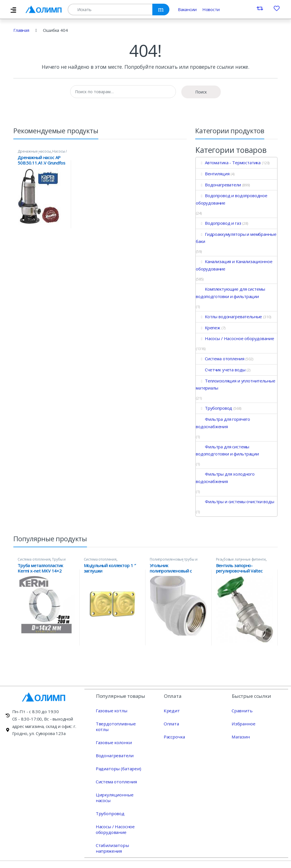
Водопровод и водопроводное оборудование (232, 199)
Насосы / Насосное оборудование (42, 153)
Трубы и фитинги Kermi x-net (42, 561)
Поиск (201, 92)
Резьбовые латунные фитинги (241, 559)
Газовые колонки (113, 736)
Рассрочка (174, 736)
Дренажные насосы (34, 151)
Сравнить (241, 710)
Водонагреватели (218, 185)
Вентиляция (213, 174)
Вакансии (187, 9)
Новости (211, 9)
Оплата (171, 723)
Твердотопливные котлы (121, 723)
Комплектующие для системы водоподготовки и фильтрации (230, 293)
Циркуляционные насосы (121, 789)
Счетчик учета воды (221, 370)
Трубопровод (214, 408)
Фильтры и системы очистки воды (235, 501)
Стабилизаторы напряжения (112, 836)
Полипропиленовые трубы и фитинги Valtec (173, 561)
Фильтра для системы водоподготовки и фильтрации (227, 450)
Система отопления (220, 359)
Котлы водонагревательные (229, 317)
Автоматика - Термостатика (228, 163)
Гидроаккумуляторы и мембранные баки (236, 238)
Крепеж (208, 328)
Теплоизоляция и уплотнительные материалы (235, 384)
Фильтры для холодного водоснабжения (225, 478)
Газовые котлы (111, 710)
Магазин (240, 736)
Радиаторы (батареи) (118, 763)
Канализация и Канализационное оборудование (234, 265)
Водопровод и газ (219, 223)
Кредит (171, 710)
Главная (21, 30)
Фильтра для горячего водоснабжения (223, 423)
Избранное (243, 723)
